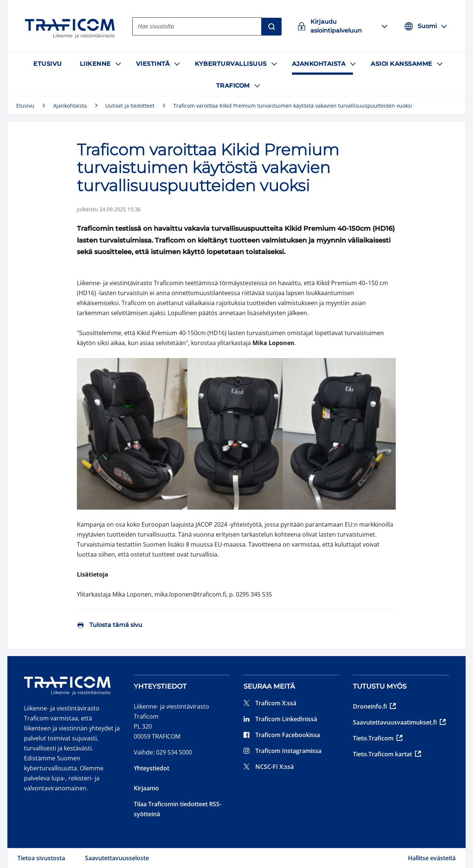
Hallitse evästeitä (432, 858)
